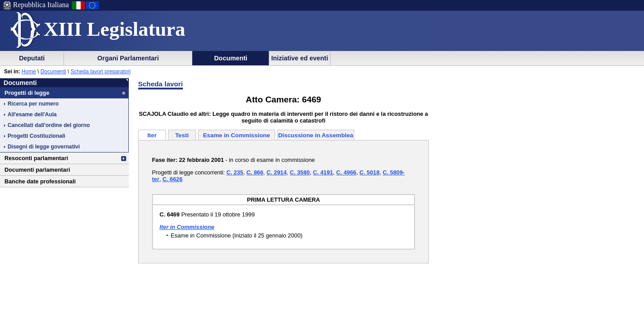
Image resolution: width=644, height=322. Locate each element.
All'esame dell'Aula (32, 114)
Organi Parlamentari (128, 58)
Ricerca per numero (33, 104)
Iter (152, 135)
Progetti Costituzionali (36, 136)
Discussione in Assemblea (316, 135)
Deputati (32, 58)
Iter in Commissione (187, 227)
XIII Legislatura (114, 29)
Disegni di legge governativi (44, 147)
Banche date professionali (40, 181)
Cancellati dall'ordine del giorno (49, 125)
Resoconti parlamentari (36, 158)
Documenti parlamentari (37, 170)
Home (29, 72)
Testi (182, 135)
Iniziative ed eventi (299, 58)
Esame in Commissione (237, 135)
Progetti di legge (27, 93)
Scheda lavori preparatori (101, 72)
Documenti (231, 58)
